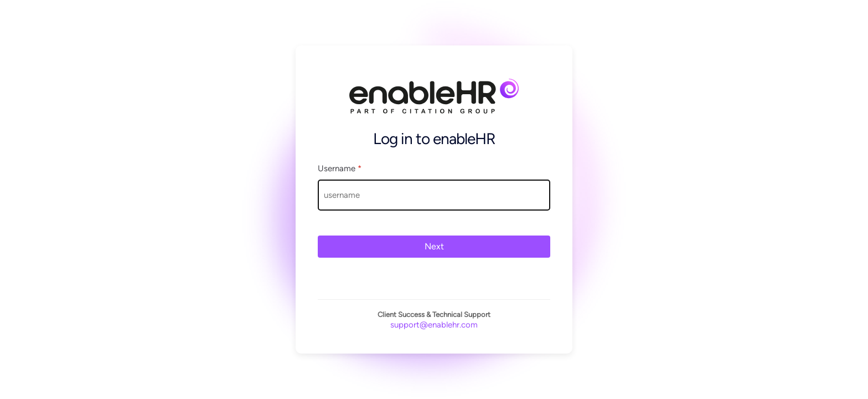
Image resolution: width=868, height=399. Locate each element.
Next (434, 246)
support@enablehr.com (434, 325)
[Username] (434, 195)
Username (340, 168)
